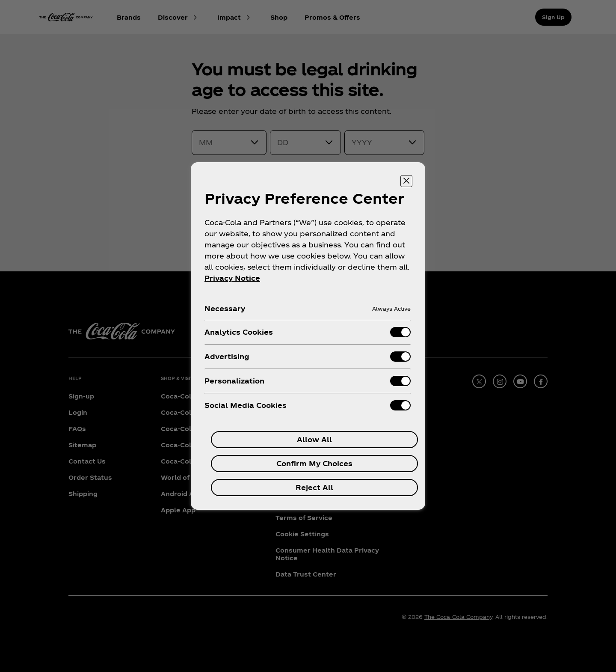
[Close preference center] (406, 181)
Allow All (314, 439)
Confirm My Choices (314, 463)
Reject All (314, 487)
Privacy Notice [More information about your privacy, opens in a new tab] (232, 278)
